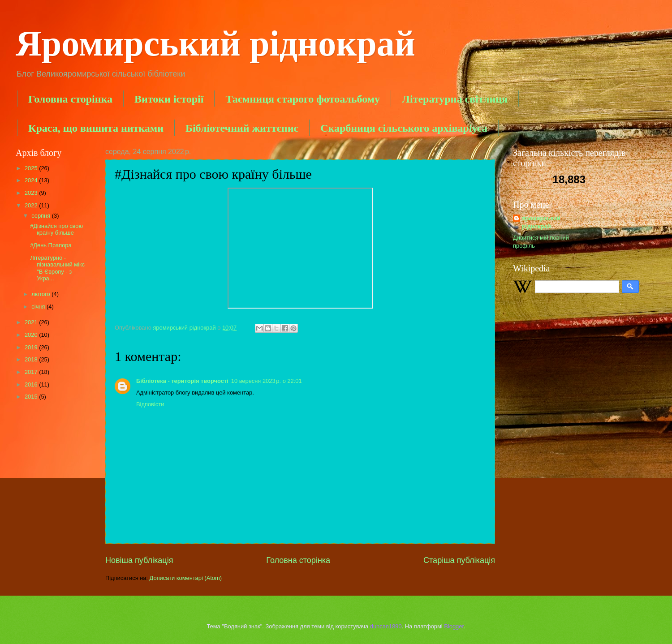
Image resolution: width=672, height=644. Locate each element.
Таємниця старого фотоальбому (303, 99)
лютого (41, 294)
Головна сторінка (70, 99)
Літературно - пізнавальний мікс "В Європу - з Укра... (57, 268)
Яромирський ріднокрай (215, 43)
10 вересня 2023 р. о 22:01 (267, 381)
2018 (32, 359)
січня (39, 307)
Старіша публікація (459, 560)
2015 (32, 397)
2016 (32, 384)
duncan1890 (386, 626)
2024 (32, 180)
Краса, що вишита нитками (96, 128)
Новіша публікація (139, 560)
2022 (32, 205)
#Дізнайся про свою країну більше (56, 229)
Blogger (454, 626)
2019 (32, 347)
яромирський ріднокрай (541, 222)
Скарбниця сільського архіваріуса (404, 128)
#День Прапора (51, 245)
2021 (32, 322)
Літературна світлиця (455, 99)
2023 (32, 193)
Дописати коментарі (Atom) (186, 578)
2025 (32, 168)
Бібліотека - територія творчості (182, 381)
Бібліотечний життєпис (242, 128)
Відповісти (150, 404)
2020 (32, 335)
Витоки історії (169, 99)
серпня (41, 216)
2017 (32, 372)
